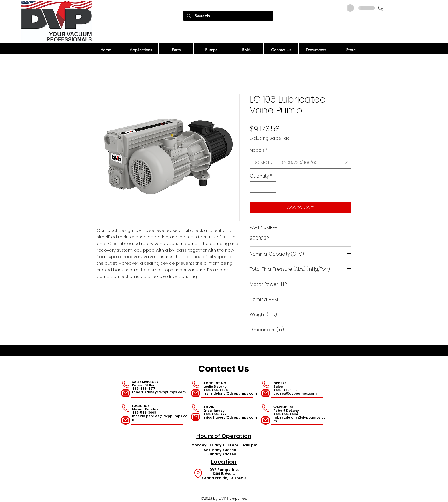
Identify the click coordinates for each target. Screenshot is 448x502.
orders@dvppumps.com (295, 393)
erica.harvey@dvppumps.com (230, 417)
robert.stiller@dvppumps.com (159, 392)
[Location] (198, 474)
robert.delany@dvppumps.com (300, 419)
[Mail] (126, 393)
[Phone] (126, 384)
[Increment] (271, 187)
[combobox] (300, 162)
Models (259, 150)
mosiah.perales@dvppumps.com (160, 418)
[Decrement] (255, 187)
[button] (381, 8)
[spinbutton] (263, 187)
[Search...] (228, 16)
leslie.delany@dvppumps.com (230, 393)
